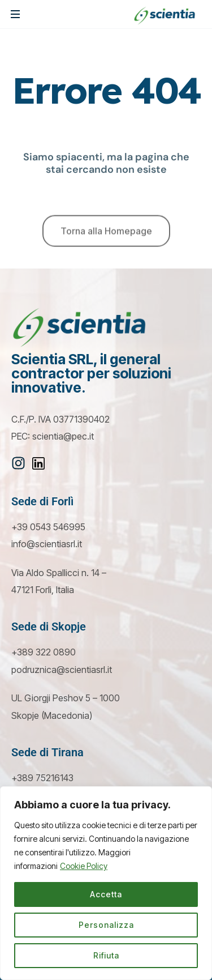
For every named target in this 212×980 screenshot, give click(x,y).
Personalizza (106, 925)
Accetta (106, 894)
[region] (106, 883)
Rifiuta (106, 955)
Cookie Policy (84, 866)
